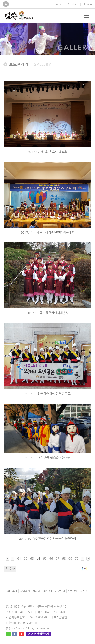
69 (70, 559)
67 (57, 559)
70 (77, 559)
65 (45, 559)
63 (32, 559)
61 (19, 559)
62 (26, 559)
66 (51, 559)
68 (64, 559)
